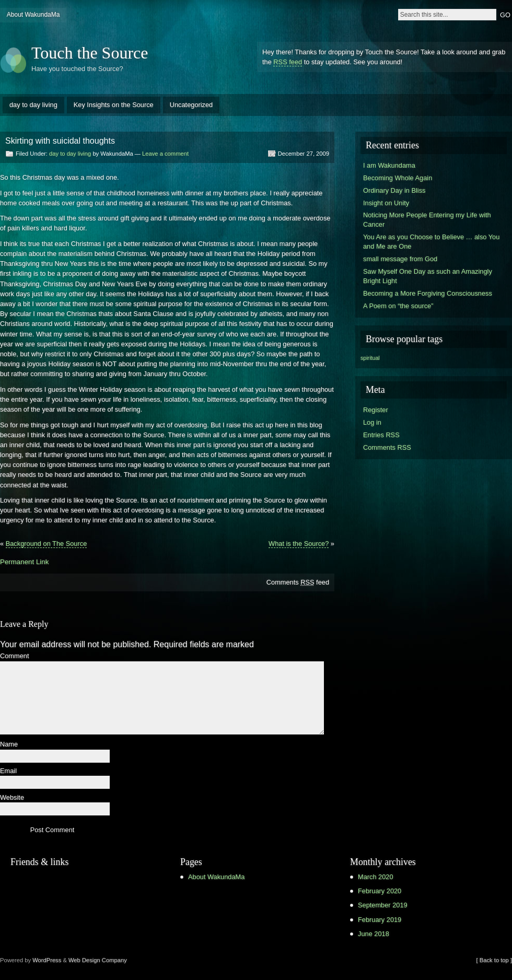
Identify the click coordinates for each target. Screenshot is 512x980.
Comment (14, 656)
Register (376, 410)
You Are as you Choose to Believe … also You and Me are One (431, 242)
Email (8, 771)
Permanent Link (24, 562)
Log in (372, 422)
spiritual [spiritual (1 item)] (370, 358)
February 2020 (380, 891)
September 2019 (383, 905)
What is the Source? (299, 544)
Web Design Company (98, 960)
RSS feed (288, 62)
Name (9, 745)
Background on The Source (46, 544)
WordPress (47, 960)
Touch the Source (90, 53)
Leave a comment (165, 154)
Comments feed (298, 582)
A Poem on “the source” (398, 306)
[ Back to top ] (494, 960)
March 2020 (376, 877)
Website (12, 798)
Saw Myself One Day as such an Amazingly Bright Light (428, 276)
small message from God (400, 259)
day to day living (33, 105)
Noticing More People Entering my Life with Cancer (427, 220)
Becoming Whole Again (398, 178)
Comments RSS (387, 447)
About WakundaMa (33, 15)
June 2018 (374, 934)
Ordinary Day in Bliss (394, 190)
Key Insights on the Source (114, 105)
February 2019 (380, 920)
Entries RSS (381, 435)
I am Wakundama (389, 165)
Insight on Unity (386, 203)
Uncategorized (191, 105)
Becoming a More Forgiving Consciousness (428, 293)
